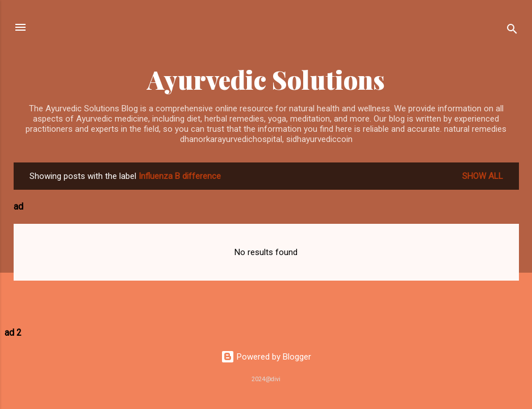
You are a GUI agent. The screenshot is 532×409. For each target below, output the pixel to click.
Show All (483, 176)
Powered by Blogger (266, 357)
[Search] (512, 31)
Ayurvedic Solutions (266, 79)
